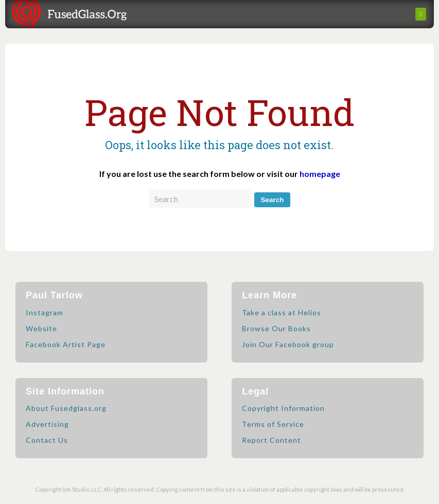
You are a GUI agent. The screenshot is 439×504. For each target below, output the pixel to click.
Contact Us (47, 440)
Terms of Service (273, 424)
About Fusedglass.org (66, 408)
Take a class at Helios (282, 312)
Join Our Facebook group (288, 344)
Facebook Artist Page (66, 344)
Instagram (45, 312)
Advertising (47, 424)
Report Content (271, 440)
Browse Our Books (276, 328)
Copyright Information (283, 408)
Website (41, 328)
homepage (320, 174)
